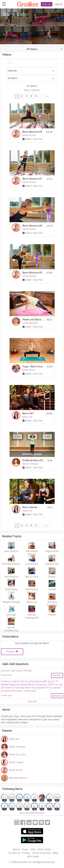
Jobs (33, 849)
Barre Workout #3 (32, 273)
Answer (57, 675)
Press (25, 849)
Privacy (26, 853)
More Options (32, 90)
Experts (7, 731)
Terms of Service (42, 853)
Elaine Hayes (16, 762)
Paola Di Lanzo (17, 754)
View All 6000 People (32, 813)
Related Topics (12, 537)
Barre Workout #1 (32, 179)
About (16, 849)
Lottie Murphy (30, 323)
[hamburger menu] (3, 4)
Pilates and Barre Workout (33, 320)
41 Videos (32, 49)
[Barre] (32, 64)
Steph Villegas (30, 464)
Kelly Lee (27, 417)
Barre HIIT (28, 413)
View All (32, 701)
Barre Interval (30, 507)
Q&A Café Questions (15, 664)
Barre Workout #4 (32, 226)
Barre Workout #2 (32, 132)
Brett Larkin (29, 370)
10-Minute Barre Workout (33, 460)
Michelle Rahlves (18, 778)
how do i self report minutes (17, 671)
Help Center (44, 849)
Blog (55, 853)
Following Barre (12, 789)
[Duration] (32, 78)
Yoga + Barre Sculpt (33, 367)
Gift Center (33, 856)
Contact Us (14, 853)
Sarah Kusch (29, 135)
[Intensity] (32, 71)
